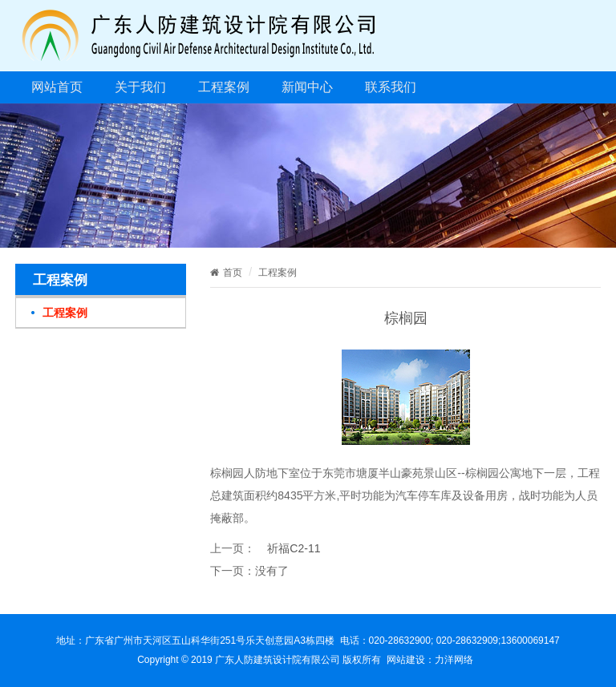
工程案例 (224, 87)
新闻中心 (307, 87)
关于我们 (140, 87)
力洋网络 (454, 660)
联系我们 (391, 87)
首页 (226, 273)
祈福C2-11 (294, 548)
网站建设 (406, 660)
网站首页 (57, 87)
